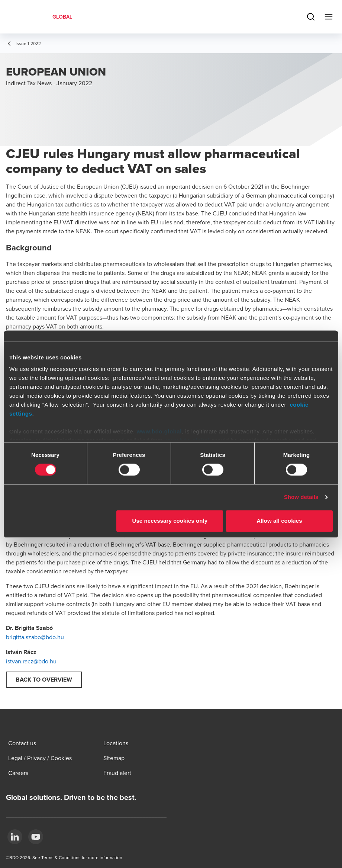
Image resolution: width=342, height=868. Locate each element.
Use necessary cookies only (170, 521)
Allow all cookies (279, 521)
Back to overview (44, 680)
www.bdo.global (159, 431)
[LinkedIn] (15, 837)
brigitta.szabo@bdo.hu (35, 637)
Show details (301, 497)
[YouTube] (36, 837)
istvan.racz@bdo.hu (31, 661)
